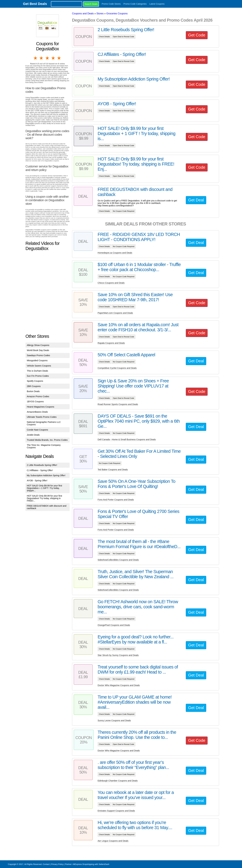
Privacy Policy (57, 864)
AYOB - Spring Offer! (37, 481)
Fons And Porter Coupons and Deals (116, 500)
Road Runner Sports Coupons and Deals (118, 404)
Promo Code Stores (111, 4)
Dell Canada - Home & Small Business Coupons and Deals (127, 439)
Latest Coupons (157, 4)
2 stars (42, 58)
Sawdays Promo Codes (38, 355)
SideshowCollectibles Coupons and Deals (118, 560)
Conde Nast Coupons (38, 430)
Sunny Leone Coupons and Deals (114, 720)
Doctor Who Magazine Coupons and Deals (119, 685)
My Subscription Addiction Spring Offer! (46, 475)
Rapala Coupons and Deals (111, 343)
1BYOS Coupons (35, 402)
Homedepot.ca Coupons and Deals (115, 253)
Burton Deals (33, 391)
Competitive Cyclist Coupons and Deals (117, 368)
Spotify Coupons (35, 381)
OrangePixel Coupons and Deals (114, 625)
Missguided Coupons (37, 360)
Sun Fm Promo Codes (38, 376)
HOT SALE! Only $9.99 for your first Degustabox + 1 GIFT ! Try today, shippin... (44, 488)
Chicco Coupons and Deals (111, 283)
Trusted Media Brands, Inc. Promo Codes (47, 440)
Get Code (197, 35)
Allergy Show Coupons (38, 345)
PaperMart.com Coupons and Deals (115, 313)
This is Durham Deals (38, 371)
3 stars (48, 58)
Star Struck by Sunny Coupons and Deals (118, 655)
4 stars (53, 58)
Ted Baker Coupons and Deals (113, 470)
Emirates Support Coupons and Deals (116, 811)
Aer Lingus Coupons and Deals (113, 841)
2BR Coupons (34, 386)
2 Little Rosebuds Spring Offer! (42, 465)
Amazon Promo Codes (38, 396)
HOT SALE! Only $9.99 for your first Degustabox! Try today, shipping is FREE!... (44, 498)
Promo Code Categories (135, 4)
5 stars (59, 58)
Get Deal (196, 200)
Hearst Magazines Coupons (41, 407)
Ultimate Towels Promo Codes (42, 417)
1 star (36, 58)
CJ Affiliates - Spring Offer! (40, 470)
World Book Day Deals (38, 350)
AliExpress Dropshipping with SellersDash (91, 864)
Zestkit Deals (33, 435)
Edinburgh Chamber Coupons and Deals (118, 781)
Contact (46, 864)
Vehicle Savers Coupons (39, 366)
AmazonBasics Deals (37, 412)
